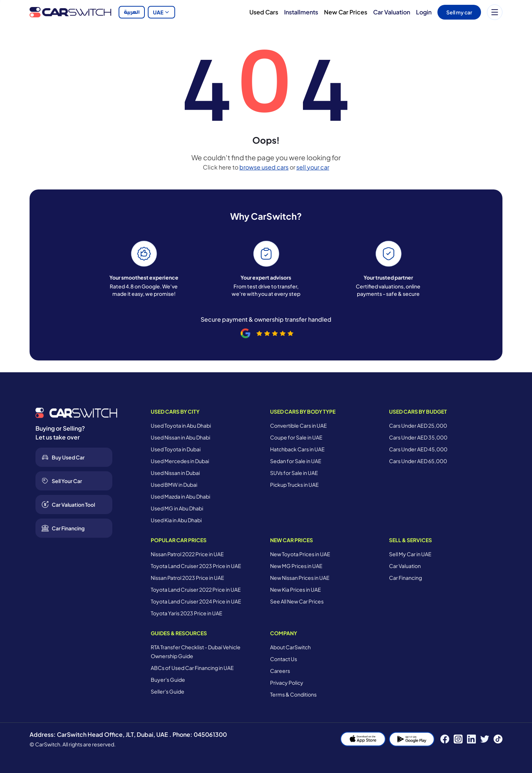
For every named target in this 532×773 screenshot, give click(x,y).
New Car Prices (346, 12)
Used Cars (264, 12)
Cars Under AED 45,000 (418, 449)
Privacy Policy (287, 683)
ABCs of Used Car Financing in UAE (192, 668)
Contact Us (284, 659)
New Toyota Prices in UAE (300, 554)
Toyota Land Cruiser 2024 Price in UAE (196, 601)
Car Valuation (392, 12)
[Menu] (495, 12)
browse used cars (264, 167)
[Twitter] (485, 739)
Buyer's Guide (168, 680)
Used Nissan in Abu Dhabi (180, 437)
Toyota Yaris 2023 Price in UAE (187, 613)
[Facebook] (445, 739)
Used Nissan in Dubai (175, 473)
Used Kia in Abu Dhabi (176, 520)
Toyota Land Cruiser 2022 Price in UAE (196, 589)
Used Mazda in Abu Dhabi (180, 496)
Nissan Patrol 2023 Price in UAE (187, 578)
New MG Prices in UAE (296, 566)
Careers (280, 671)
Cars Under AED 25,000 (418, 425)
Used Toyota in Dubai (176, 449)
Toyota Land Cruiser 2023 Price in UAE (196, 566)
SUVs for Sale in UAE (294, 473)
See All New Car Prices (297, 601)
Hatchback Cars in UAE (297, 449)
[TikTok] (498, 739)
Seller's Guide (168, 691)
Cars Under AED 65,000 (418, 461)
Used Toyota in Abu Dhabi (181, 425)
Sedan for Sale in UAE (296, 461)
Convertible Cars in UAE (299, 425)
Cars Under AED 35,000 (418, 437)
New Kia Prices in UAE (296, 589)
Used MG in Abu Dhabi (177, 508)
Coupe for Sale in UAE (296, 437)
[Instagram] (458, 739)
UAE (161, 12)
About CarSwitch (290, 647)
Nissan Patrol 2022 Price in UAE (187, 554)
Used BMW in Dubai (174, 485)
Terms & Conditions (293, 694)
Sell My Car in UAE (410, 554)
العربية (132, 12)
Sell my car (459, 12)
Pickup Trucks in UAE (294, 485)
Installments (301, 12)
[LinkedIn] (471, 739)
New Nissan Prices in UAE (300, 578)
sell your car (313, 167)
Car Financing (405, 578)
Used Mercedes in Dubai (180, 461)
